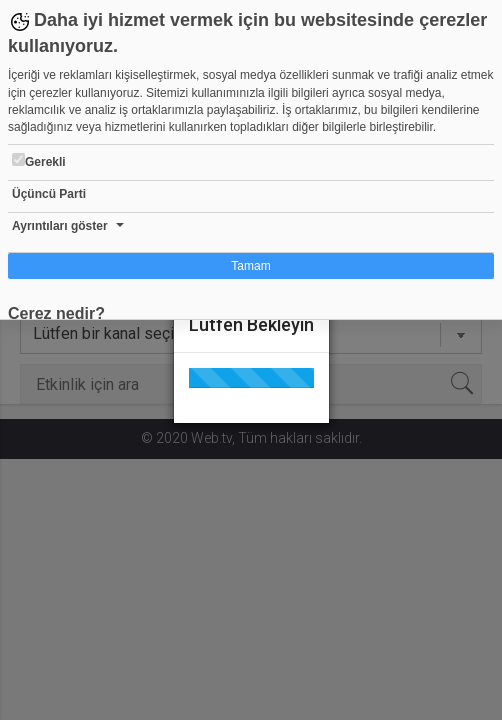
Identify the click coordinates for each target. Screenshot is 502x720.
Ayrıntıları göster (60, 226)
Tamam (250, 266)
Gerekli (39, 161)
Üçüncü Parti (49, 194)
